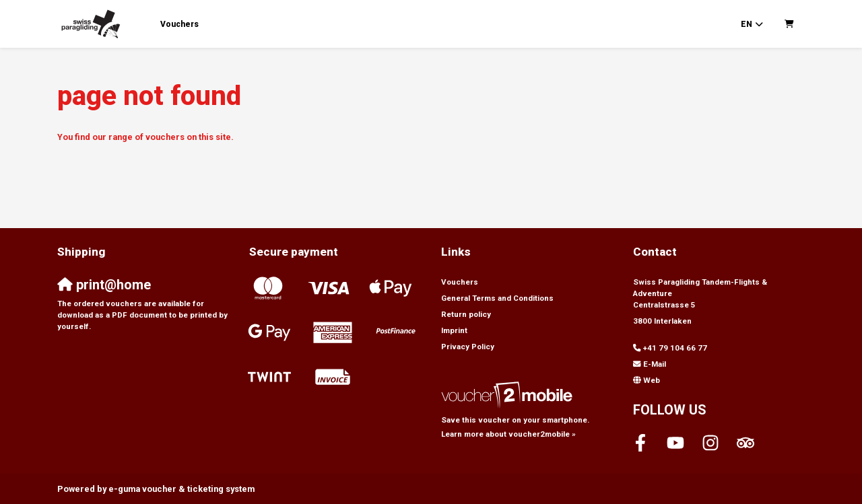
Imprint (454, 330)
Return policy (466, 314)
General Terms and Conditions (497, 298)
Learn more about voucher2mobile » (508, 434)
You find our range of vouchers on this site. (145, 137)
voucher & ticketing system (181, 489)
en (747, 24)
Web (652, 380)
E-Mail (655, 364)
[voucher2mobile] (509, 395)
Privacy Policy (468, 347)
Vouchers (179, 24)
